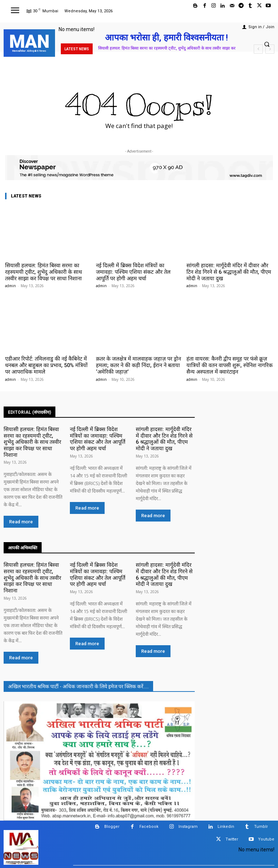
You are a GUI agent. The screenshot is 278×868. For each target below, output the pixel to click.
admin (10, 284)
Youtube (266, 799)
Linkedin (226, 786)
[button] (267, 44)
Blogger (112, 786)
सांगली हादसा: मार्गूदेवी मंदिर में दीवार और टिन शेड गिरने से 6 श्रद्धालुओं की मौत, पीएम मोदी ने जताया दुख (228, 271)
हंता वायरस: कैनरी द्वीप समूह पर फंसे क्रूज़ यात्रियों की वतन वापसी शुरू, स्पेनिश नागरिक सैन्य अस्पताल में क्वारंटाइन (229, 362)
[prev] (258, 49)
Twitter (232, 799)
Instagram (188, 786)
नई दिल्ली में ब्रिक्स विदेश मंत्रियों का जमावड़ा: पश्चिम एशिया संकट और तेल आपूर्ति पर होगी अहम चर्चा (138, 271)
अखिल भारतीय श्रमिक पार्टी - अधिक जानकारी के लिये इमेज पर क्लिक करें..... (78, 646)
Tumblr (261, 786)
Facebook (149, 786)
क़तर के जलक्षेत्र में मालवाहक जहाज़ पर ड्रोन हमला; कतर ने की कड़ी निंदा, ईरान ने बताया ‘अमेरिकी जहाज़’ (139, 362)
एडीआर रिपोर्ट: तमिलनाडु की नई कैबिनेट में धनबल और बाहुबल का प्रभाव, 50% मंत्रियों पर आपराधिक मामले (46, 362)
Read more (21, 499)
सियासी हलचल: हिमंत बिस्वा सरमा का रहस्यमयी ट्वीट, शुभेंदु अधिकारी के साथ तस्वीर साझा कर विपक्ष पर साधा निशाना (45, 271)
